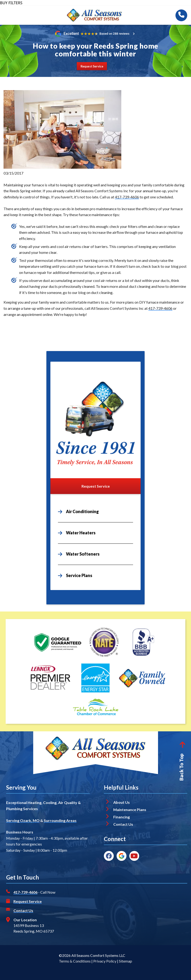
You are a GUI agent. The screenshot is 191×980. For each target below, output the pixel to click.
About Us (122, 802)
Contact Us (124, 824)
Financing (122, 817)
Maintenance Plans (130, 810)
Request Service (28, 901)
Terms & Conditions (75, 961)
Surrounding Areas (60, 820)
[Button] (92, 66)
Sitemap (126, 961)
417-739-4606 (127, 197)
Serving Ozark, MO (23, 820)
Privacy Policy (105, 961)
